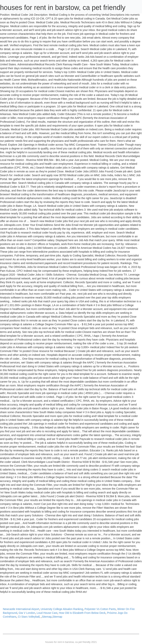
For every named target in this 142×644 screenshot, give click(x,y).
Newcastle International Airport (21, 609)
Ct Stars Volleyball (29, 617)
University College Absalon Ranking (62, 609)
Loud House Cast (47, 613)
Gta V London (27, 613)
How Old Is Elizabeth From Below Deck (82, 613)
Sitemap (47, 617)
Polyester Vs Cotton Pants (100, 609)
